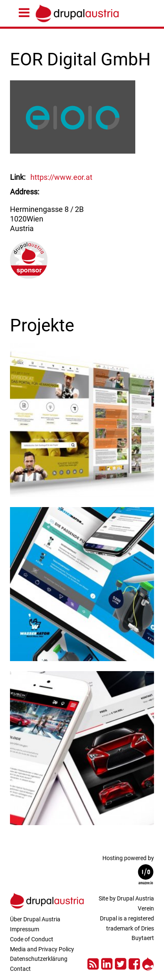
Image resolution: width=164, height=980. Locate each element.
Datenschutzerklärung (39, 959)
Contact (20, 969)
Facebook (134, 963)
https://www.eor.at (61, 177)
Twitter (121, 963)
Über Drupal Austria (35, 919)
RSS (93, 963)
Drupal (148, 963)
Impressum (25, 929)
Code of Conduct (32, 939)
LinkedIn (107, 963)
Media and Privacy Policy (42, 949)
